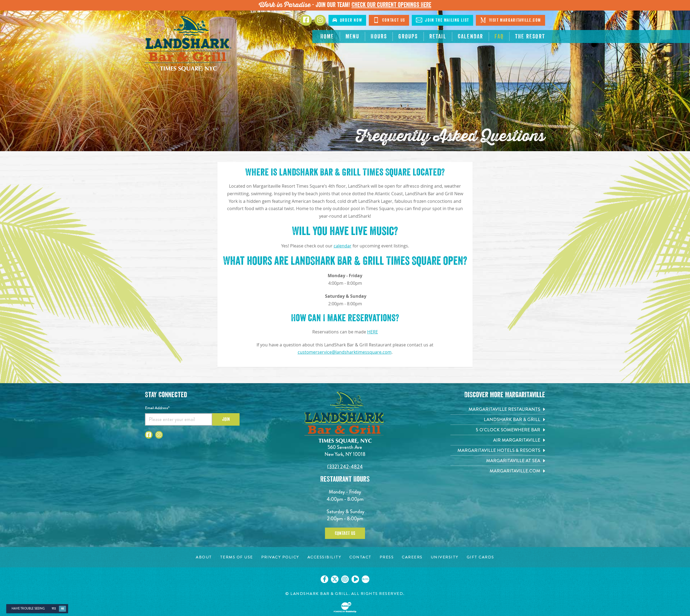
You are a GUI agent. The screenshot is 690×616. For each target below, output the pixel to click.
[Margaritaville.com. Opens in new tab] (498, 471)
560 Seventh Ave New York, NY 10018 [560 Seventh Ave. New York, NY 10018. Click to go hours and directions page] (345, 451)
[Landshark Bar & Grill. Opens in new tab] (498, 420)
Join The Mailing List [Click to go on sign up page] (442, 20)
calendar (343, 246)
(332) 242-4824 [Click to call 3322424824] (345, 467)
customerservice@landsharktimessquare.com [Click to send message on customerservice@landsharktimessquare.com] (345, 352)
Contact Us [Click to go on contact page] (389, 20)
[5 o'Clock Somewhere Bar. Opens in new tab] (498, 430)
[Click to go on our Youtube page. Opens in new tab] (355, 579)
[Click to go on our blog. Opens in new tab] (366, 579)
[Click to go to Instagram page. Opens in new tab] (320, 20)
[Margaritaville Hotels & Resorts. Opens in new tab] (498, 450)
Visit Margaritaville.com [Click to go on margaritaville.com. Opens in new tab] (510, 20)
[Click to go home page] (188, 44)
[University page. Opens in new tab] (445, 557)
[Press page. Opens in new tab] (387, 557)
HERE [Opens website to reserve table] (373, 332)
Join (226, 419)
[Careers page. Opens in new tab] (412, 557)
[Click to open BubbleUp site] (345, 607)
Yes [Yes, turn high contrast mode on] (54, 609)
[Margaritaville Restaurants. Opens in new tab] (498, 409)
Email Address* (157, 408)
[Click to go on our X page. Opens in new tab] (335, 579)
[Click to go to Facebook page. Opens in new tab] (306, 20)
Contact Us (345, 533)
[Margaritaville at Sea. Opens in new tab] (498, 461)
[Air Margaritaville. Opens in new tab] (498, 440)
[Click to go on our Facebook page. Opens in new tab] (324, 579)
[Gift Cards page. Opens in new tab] (480, 557)
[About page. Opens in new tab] (204, 557)
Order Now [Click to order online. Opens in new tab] (347, 20)
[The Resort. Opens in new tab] (530, 37)
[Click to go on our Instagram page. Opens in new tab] (345, 579)
